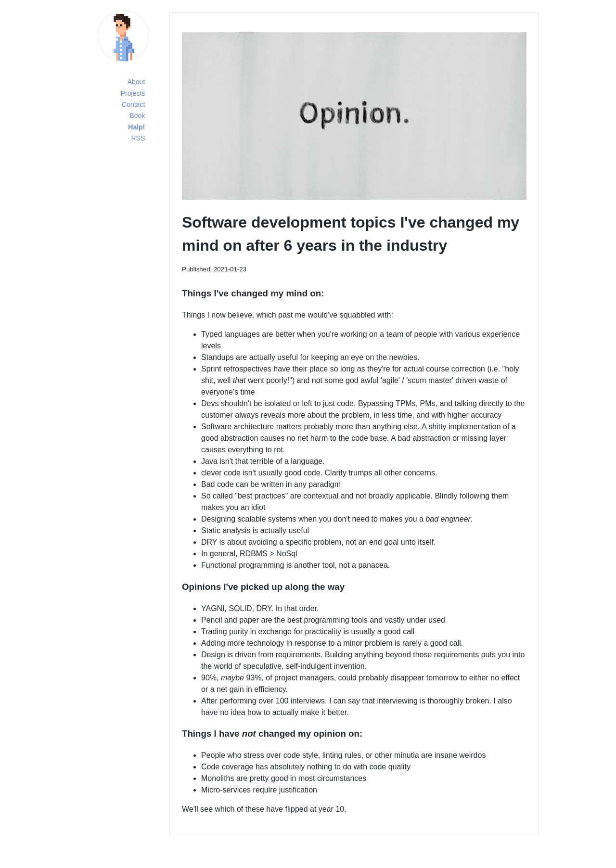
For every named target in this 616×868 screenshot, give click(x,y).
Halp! (136, 127)
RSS (138, 138)
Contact (133, 104)
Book (137, 115)
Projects (133, 93)
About (136, 82)
